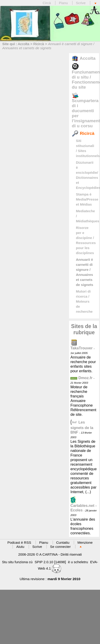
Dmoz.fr (81, 378)
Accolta (23, 44)
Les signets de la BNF (82, 427)
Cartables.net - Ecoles (83, 505)
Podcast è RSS (19, 542)
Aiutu (20, 547)
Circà (47, 3)
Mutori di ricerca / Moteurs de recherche (84, 301)
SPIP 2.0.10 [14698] (50, 562)
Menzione (85, 542)
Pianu (63, 3)
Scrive (81, 3)
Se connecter (60, 547)
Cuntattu (63, 542)
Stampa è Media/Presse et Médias (87, 199)
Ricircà (39, 44)
